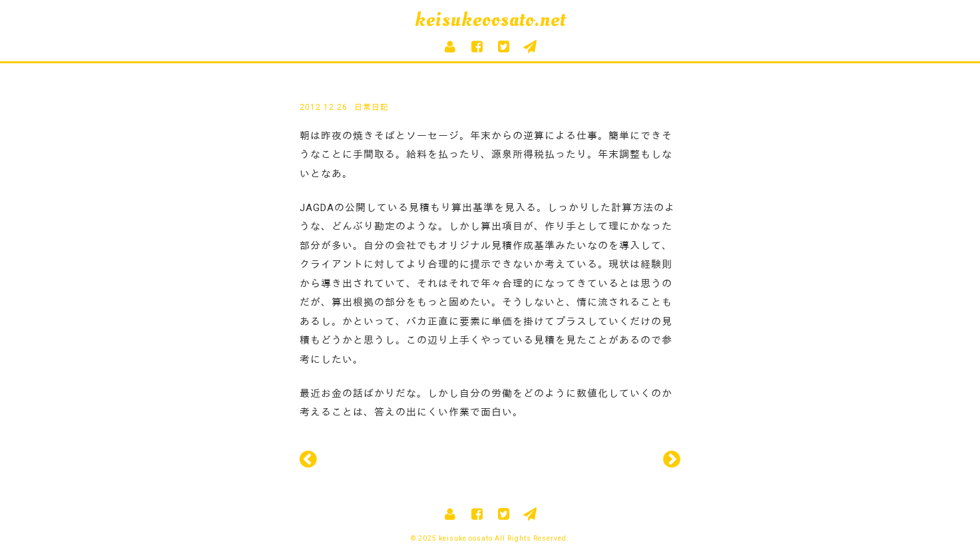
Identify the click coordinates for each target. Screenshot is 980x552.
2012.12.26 (324, 107)
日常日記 (371, 107)
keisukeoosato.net (490, 20)
